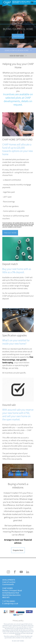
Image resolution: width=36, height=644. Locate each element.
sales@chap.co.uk (11, 603)
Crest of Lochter (9, 582)
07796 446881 (10, 601)
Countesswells (8, 584)
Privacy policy (18, 621)
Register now (18, 36)
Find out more (10, 233)
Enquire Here (18, 550)
